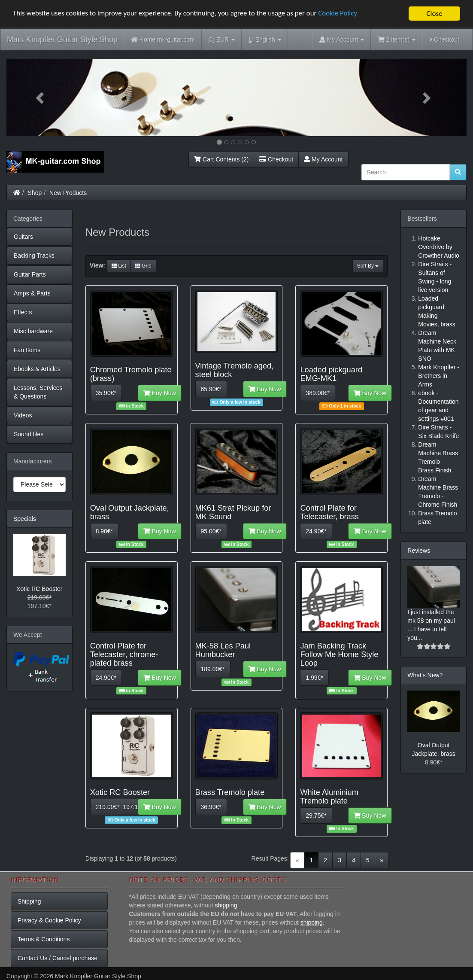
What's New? (425, 675)
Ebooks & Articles (37, 369)
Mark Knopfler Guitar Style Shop (62, 40)
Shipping (29, 901)
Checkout (444, 40)
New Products (68, 193)
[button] (41, 98)
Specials (25, 519)
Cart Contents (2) (221, 159)
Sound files (29, 434)
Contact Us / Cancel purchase (58, 958)
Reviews (419, 551)
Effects (23, 312)
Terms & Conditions (44, 939)
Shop (35, 193)
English (265, 40)
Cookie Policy (339, 14)
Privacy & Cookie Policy (49, 920)
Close (434, 14)
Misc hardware (33, 331)
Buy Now (160, 393)
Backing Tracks (34, 256)
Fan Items (27, 350)
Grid (143, 266)
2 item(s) (397, 40)
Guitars (23, 237)
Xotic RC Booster (39, 589)
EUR (222, 40)
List (119, 266)
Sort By (368, 266)
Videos (23, 415)
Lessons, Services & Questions (38, 392)
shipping (226, 905)
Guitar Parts (30, 274)
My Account (323, 159)
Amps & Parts (32, 293)
